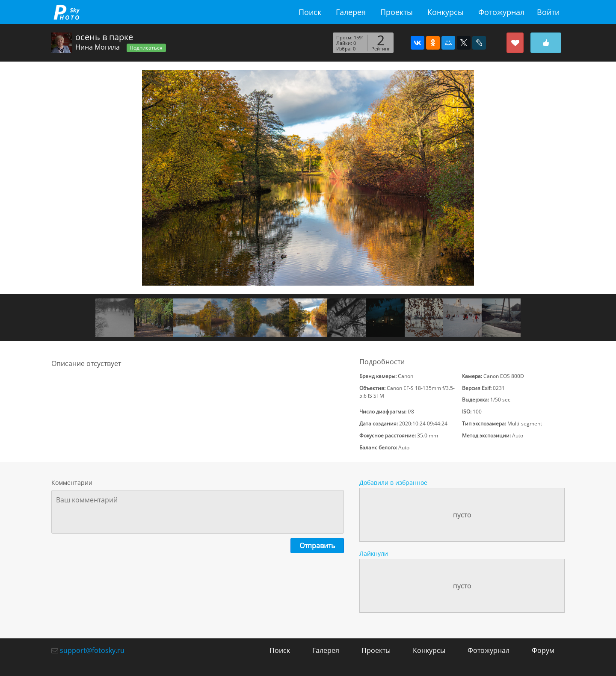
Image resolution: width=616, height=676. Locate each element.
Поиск (310, 12)
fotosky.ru (66, 12)
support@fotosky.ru (92, 650)
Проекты (397, 12)
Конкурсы (446, 12)
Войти (548, 12)
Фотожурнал (501, 12)
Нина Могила (98, 47)
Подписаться (146, 48)
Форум (543, 650)
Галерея (351, 12)
